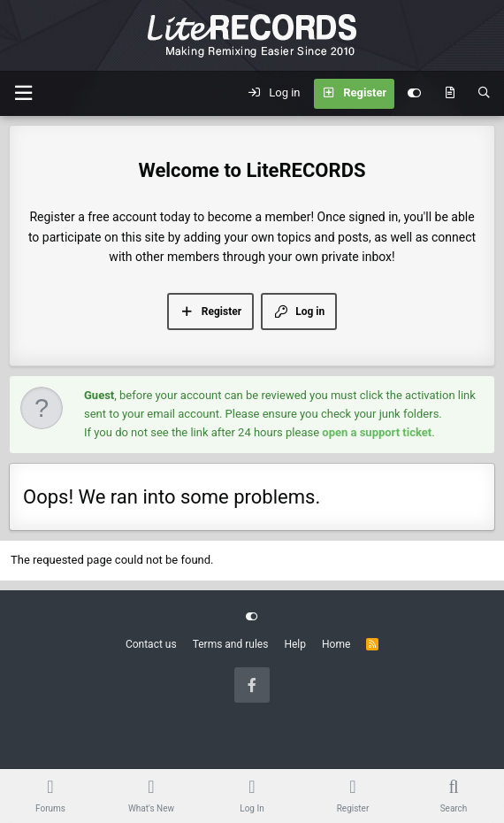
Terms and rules (231, 644)
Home (336, 644)
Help (295, 644)
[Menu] (23, 93)
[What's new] (450, 94)
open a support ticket (377, 432)
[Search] (484, 94)
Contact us (151, 644)
